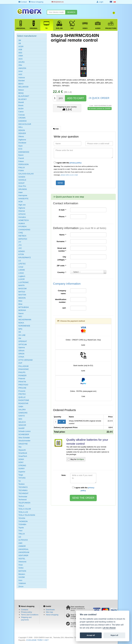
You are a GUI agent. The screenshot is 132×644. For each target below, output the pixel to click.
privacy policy (76, 163)
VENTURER (23, 555)
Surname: (61, 241)
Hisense (22, 211)
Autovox (22, 78)
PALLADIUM (24, 366)
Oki (20, 338)
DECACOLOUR (25, 124)
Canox (21, 112)
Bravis (21, 105)
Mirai (20, 304)
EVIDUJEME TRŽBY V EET (37, 640)
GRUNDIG (23, 189)
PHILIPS (22, 372)
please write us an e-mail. (69, 175)
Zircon (21, 587)
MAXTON (22, 295)
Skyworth (22, 450)
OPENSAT (23, 341)
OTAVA (21, 357)
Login (100, 2)
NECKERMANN (25, 320)
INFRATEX (23, 239)
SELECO (22, 422)
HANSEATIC (24, 199)
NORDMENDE (24, 326)
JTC (20, 245)
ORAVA (22, 351)
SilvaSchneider (24, 441)
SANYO (22, 416)
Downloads (50, 610)
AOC (20, 74)
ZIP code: (61, 266)
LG (20, 261)
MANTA (22, 285)
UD (20, 537)
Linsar (21, 267)
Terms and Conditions (30, 615)
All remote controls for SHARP (100, 109)
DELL (21, 127)
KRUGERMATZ (25, 258)
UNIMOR (22, 546)
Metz (20, 301)
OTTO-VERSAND (26, 360)
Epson (21, 155)
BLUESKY (23, 99)
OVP (20, 363)
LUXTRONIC (24, 282)
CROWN (22, 118)
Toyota (21, 528)
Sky (20, 447)
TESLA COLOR (25, 509)
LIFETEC (22, 264)
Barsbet (22, 81)
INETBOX (22, 236)
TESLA (21, 506)
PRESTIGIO (23, 385)
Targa (21, 475)
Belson (21, 90)
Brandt (21, 102)
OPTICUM (23, 344)
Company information (67, 284)
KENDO (22, 251)
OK (20, 332)
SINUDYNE (23, 444)
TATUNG (22, 478)
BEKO (21, 84)
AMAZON (22, 68)
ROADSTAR (23, 403)
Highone (22, 208)
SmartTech (23, 456)
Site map (49, 612)
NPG (20, 329)
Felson (21, 161)
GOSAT (22, 183)
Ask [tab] (56, 129)
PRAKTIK (22, 382)
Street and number (62, 250)
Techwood (23, 500)
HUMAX (22, 223)
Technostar (23, 497)
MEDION (22, 298)
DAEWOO (23, 121)
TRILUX (22, 534)
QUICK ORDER (99, 98)
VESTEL (22, 559)
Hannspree (23, 195)
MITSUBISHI (24, 307)
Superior (22, 472)
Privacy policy (27, 612)
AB (20, 43)
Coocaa (22, 115)
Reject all (114, 635)
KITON (21, 254)
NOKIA (21, 323)
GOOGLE (22, 180)
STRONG (22, 465)
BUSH (21, 109)
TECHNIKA (23, 490)
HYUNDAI (23, 226)
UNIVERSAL (24, 549)
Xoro (20, 580)
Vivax (21, 565)
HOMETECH (24, 220)
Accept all (91, 635)
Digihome (22, 140)
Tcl (20, 481)
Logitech (22, 276)
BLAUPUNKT (24, 96)
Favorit (21, 158)
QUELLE (22, 397)
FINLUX (22, 168)
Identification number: (61, 301)
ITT (20, 242)
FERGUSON (24, 164)
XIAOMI (22, 577)
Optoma (22, 347)
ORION (21, 354)
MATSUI (22, 292)
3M (20, 40)
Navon (21, 313)
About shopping (52, 615)
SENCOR (22, 425)
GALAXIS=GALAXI (26, 174)
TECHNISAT (24, 493)
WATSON (22, 571)
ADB (20, 50)
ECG (20, 149)
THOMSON (23, 521)
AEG (20, 53)
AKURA (22, 62)
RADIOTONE (24, 400)
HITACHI (22, 214)
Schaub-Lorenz (25, 431)
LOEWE (22, 270)
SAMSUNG (23, 413)
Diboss (21, 136)
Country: (62, 272)
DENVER (22, 133)
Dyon (21, 146)
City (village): (62, 258)
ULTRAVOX (23, 540)
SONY (21, 462)
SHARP (22, 428)
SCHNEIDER (24, 434)
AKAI (21, 59)
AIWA (21, 56)
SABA (21, 407)
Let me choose (109, 628)
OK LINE (22, 335)
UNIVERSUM (24, 552)
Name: (63, 235)
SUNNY (22, 469)
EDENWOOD (24, 152)
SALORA (22, 410)
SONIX (21, 459)
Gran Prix (22, 186)
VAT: (64, 308)
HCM (21, 202)
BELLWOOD (24, 87)
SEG (20, 419)
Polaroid (22, 379)
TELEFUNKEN (24, 503)
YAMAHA (22, 583)
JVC (20, 248)
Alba (20, 65)
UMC (21, 543)
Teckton (22, 484)
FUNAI (21, 171)
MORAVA (22, 310)
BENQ (21, 93)
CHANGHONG (24, 230)
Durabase (22, 143)
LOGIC (21, 273)
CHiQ (21, 233)
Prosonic (22, 391)
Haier (21, 192)
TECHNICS (23, 487)
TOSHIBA (22, 524)
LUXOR (22, 279)
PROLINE (22, 388)
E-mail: (62, 210)
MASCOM (23, 289)
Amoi (21, 71)
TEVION (22, 518)
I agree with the (68, 163)
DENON (22, 130)
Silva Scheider (24, 438)
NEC (20, 316)
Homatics (22, 217)
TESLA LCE (23, 512)
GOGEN (22, 177)
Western (22, 574)
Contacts (25, 610)
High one (22, 205)
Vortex (21, 568)
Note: (64, 475)
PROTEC (22, 394)
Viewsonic (22, 562)
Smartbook (23, 453)
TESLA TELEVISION (27, 515)
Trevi (20, 531)
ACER (21, 47)
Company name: (62, 292)
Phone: (62, 217)
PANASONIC (24, 369)
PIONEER (23, 376)
